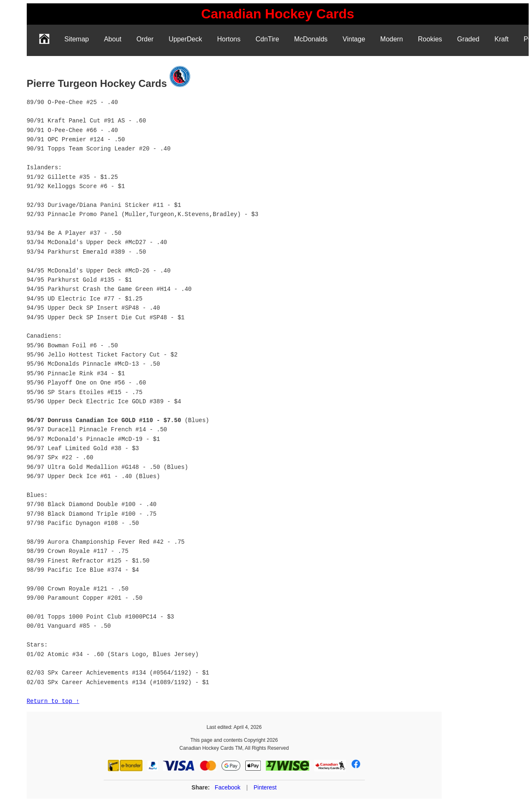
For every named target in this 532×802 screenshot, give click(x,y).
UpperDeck (185, 39)
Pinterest (265, 787)
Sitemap (77, 39)
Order (145, 39)
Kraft (501, 39)
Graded (468, 39)
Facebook (228, 787)
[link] (277, 14)
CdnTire (267, 39)
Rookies (430, 39)
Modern (392, 39)
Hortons (229, 39)
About (113, 39)
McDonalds (311, 39)
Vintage (354, 39)
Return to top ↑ (53, 701)
